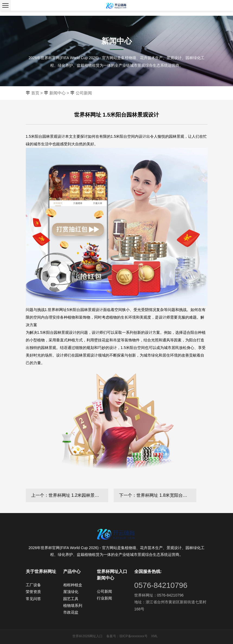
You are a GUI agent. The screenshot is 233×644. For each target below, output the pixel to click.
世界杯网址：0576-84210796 (159, 595)
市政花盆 (71, 612)
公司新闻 (84, 93)
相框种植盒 (73, 585)
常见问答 (33, 599)
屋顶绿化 (71, 592)
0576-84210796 (161, 585)
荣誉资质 (33, 592)
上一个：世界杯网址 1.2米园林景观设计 (70, 495)
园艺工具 (71, 599)
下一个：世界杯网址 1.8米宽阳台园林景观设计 (158, 495)
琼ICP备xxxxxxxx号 (133, 636)
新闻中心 (58, 93)
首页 (35, 93)
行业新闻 (104, 598)
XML (154, 636)
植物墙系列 (73, 605)
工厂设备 (33, 585)
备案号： (113, 636)
